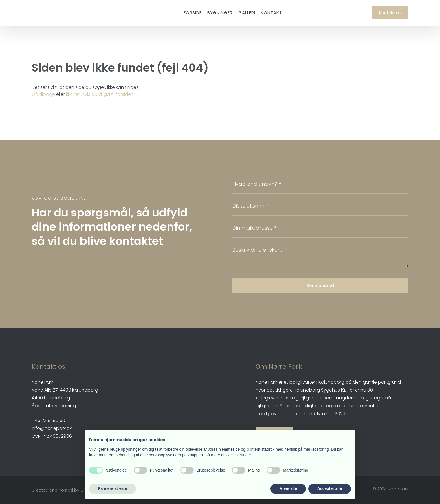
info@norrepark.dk (52, 428)
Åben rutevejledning (54, 406)
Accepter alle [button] (330, 488)
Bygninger (220, 13)
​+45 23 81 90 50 (48, 420)
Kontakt (271, 13)
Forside (193, 13)
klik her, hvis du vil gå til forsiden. (100, 94)
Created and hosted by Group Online (69, 490)
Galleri (247, 13)
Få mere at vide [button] (113, 488)
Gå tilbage (43, 94)
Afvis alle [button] (288, 488)
